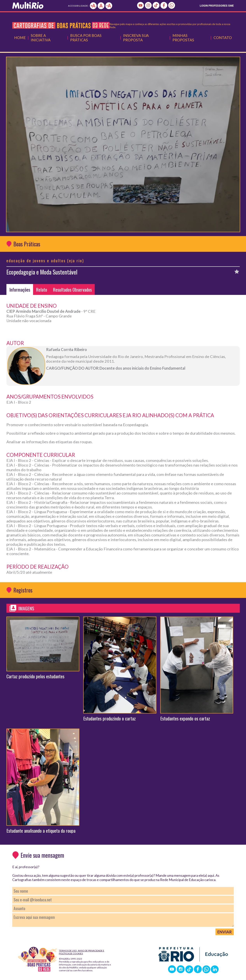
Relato (42, 289)
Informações (20, 289)
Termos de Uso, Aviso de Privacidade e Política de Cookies (82, 952)
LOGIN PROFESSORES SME (217, 6)
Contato (223, 38)
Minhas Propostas (183, 38)
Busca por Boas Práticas (86, 38)
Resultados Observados (72, 289)
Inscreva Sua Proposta (136, 38)
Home (20, 38)
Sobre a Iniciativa (41, 38)
